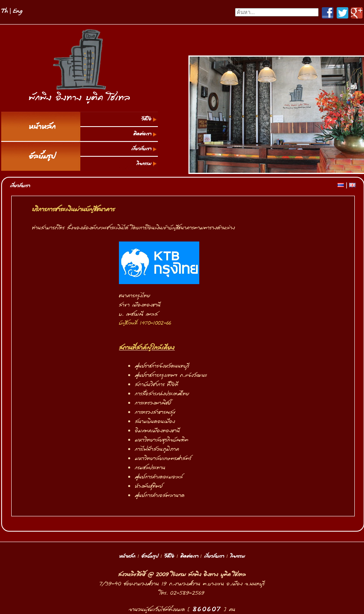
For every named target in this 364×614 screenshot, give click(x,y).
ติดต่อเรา (142, 134)
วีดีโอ (146, 119)
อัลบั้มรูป (150, 556)
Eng (18, 11)
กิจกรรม (144, 164)
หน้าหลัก (127, 556)
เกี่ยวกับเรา (141, 149)
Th (4, 11)
